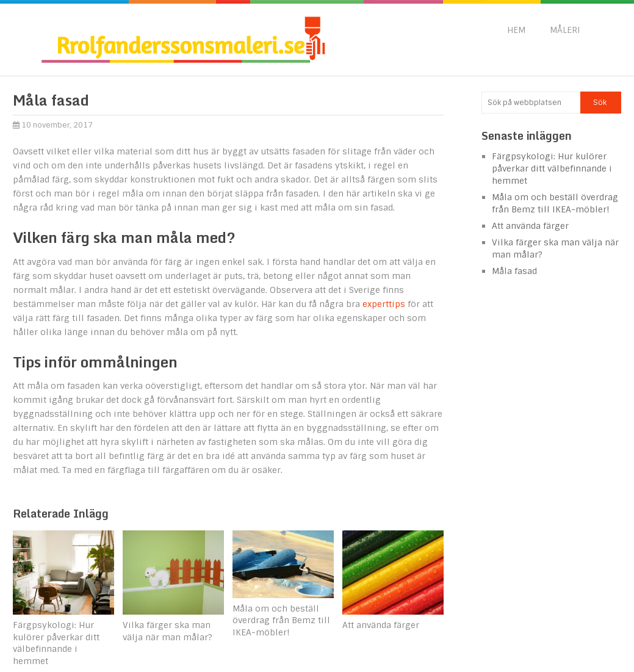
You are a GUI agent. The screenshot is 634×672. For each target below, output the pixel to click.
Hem (516, 30)
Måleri (565, 30)
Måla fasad (514, 271)
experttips (384, 304)
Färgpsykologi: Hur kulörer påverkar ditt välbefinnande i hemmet (552, 168)
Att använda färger (530, 226)
